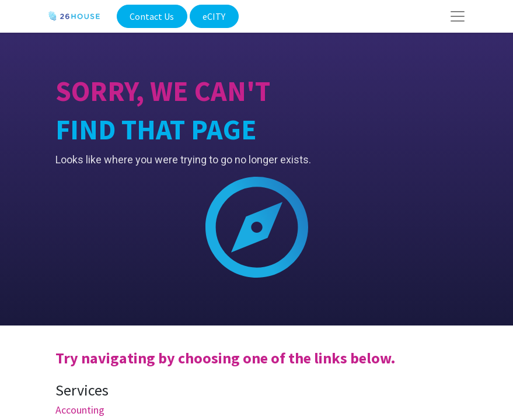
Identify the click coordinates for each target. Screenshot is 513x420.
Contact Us (152, 16)
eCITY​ (214, 16)
